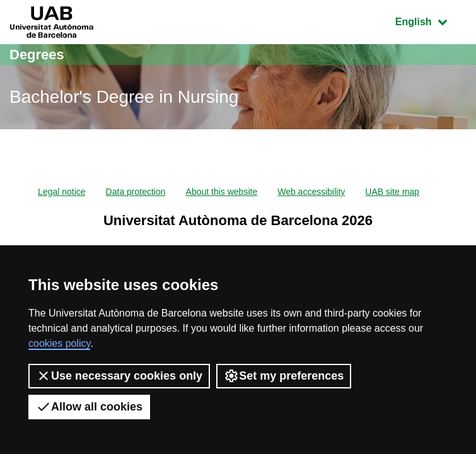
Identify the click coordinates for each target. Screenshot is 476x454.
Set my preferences (284, 376)
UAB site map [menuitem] (392, 192)
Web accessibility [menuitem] (311, 192)
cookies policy (59, 343)
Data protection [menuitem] (136, 192)
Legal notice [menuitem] (62, 192)
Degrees (37, 55)
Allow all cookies (89, 407)
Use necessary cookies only (119, 376)
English (431, 20)
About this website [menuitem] (222, 192)
